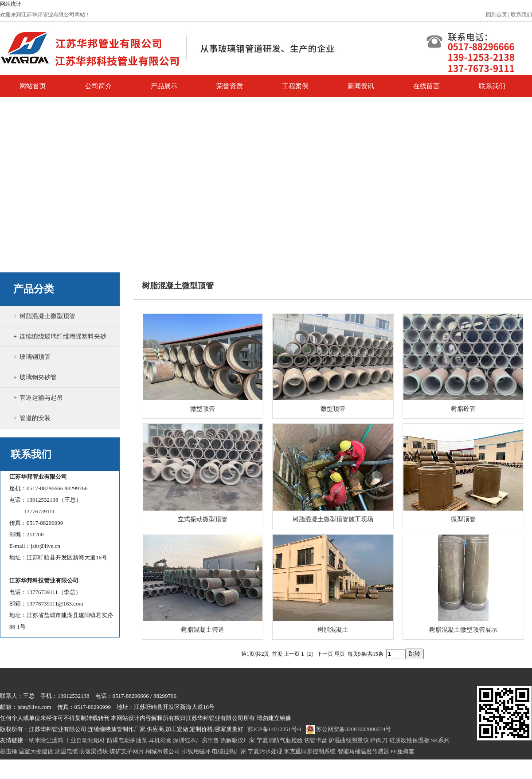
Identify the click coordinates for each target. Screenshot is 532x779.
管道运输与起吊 (41, 398)
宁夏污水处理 (265, 751)
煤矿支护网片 (127, 751)
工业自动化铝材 (85, 740)
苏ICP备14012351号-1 (274, 729)
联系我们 (521, 15)
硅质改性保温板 (409, 740)
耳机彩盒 (160, 740)
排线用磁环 (196, 751)
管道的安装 (35, 418)
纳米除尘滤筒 (46, 740)
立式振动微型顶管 (203, 519)
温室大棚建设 (36, 751)
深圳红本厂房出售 (196, 740)
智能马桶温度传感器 (363, 751)
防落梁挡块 (94, 751)
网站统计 (11, 4)
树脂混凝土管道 (203, 630)
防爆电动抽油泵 (127, 740)
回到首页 (497, 15)
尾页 (340, 654)
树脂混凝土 (333, 630)
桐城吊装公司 (163, 751)
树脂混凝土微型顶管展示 (463, 630)
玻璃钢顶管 (35, 357)
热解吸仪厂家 (238, 740)
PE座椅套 (403, 751)
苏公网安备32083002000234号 (348, 729)
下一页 (325, 654)
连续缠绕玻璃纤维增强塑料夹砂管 (60, 346)
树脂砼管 (463, 409)
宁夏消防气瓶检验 (280, 740)
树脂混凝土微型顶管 (47, 316)
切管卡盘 (316, 740)
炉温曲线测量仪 (349, 740)
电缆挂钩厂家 (229, 751)
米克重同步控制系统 (310, 751)
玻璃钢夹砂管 (38, 377)
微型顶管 (203, 409)
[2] (310, 654)
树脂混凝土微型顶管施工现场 (333, 519)
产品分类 (34, 289)
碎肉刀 (379, 740)
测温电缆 (66, 751)
